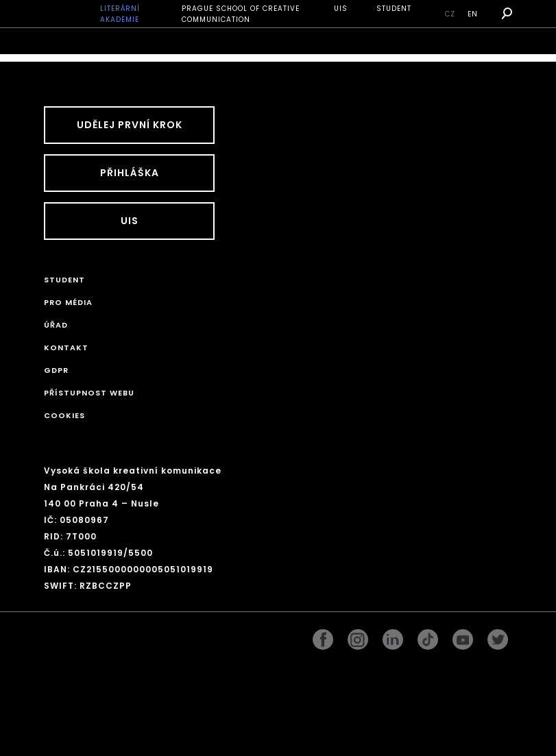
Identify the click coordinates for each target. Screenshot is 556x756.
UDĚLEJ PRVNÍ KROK (130, 125)
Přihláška (130, 173)
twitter (498, 636)
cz (450, 14)
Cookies (64, 415)
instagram (358, 636)
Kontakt (66, 347)
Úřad (56, 325)
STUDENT (394, 9)
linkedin (393, 636)
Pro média (68, 302)
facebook (323, 636)
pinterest (463, 636)
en (473, 14)
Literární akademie (120, 14)
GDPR (56, 370)
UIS (341, 9)
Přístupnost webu (89, 393)
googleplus (428, 636)
